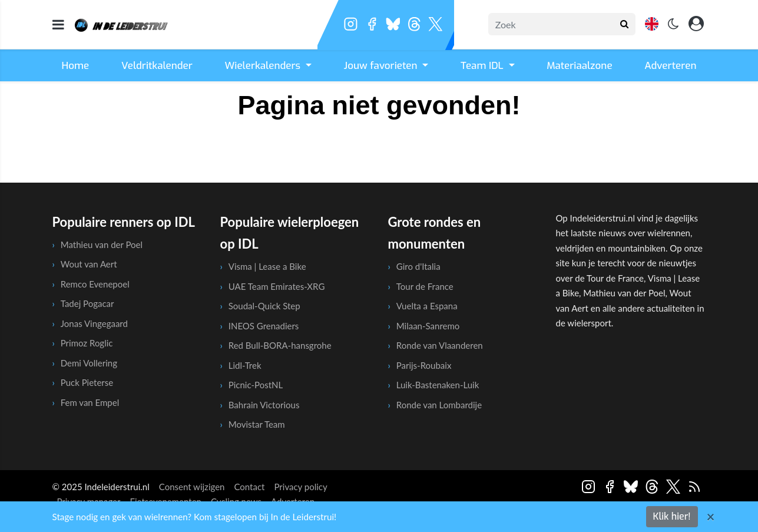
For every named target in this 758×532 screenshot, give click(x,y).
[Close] (711, 517)
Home (76, 66)
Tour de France (425, 286)
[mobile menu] (58, 24)
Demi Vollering (89, 363)
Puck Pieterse (87, 382)
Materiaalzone (579, 66)
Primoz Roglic (87, 343)
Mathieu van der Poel (102, 244)
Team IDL (483, 66)
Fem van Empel (90, 402)
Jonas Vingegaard (94, 323)
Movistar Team (257, 424)
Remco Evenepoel (95, 284)
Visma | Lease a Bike (267, 266)
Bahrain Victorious (264, 405)
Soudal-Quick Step (264, 306)
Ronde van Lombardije (439, 405)
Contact (249, 487)
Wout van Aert (89, 264)
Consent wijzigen (192, 487)
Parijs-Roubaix (424, 365)
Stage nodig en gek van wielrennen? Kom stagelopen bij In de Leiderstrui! (195, 517)
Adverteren (670, 66)
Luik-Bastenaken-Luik (438, 385)
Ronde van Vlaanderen (440, 345)
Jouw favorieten (382, 66)
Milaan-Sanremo (428, 326)
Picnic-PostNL (256, 385)
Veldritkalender (157, 66)
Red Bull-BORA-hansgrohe (280, 345)
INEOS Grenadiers (264, 326)
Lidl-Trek (245, 365)
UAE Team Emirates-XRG (277, 286)
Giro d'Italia (418, 266)
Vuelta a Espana (427, 306)
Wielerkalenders (264, 66)
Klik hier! (672, 516)
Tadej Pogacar (87, 303)
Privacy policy (300, 487)
